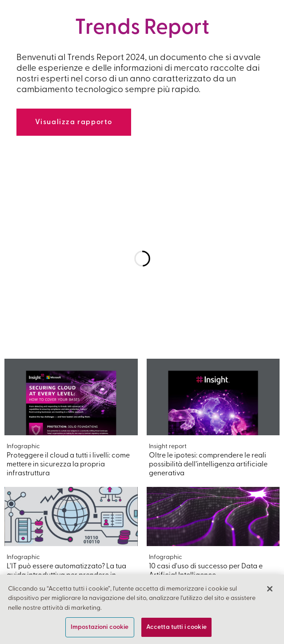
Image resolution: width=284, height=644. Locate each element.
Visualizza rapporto (74, 122)
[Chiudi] (270, 589)
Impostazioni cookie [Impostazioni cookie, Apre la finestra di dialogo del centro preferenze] (100, 627)
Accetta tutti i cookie (176, 627)
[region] (142, 609)
